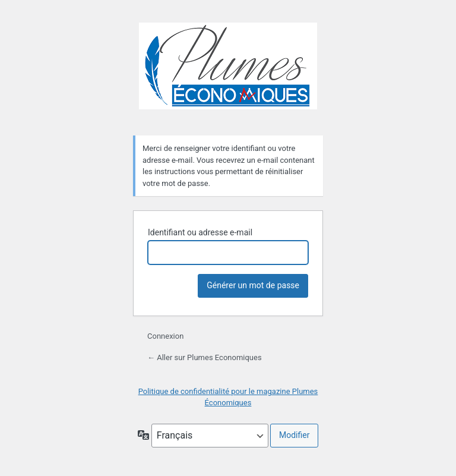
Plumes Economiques (228, 72)
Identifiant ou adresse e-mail (200, 232)
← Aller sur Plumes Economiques (205, 357)
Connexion (165, 336)
